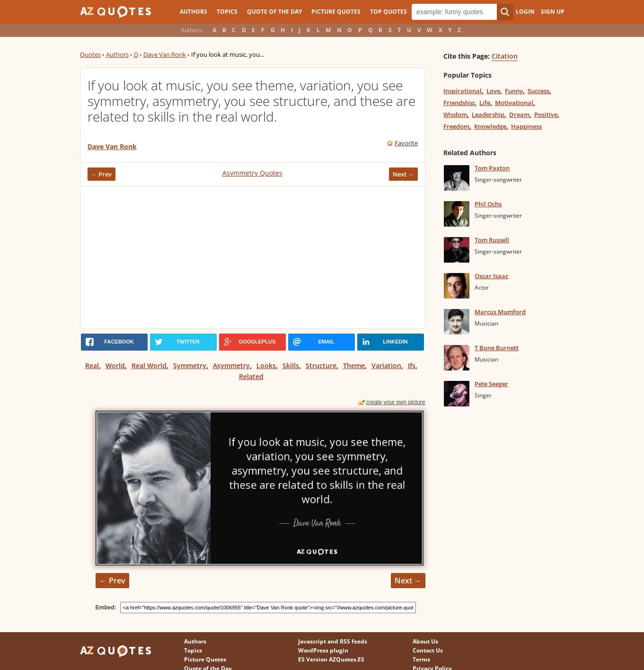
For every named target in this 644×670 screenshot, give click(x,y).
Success (538, 91)
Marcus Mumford (500, 312)
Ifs (412, 366)
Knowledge (490, 126)
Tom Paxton (492, 168)
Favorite (406, 143)
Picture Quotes (336, 12)
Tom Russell (492, 240)
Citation (505, 56)
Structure (321, 366)
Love (493, 91)
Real (92, 366)
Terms (421, 659)
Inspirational (463, 91)
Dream (519, 115)
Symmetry (190, 366)
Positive (546, 115)
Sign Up (553, 12)
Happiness (526, 126)
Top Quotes (388, 12)
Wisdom (455, 115)
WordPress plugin (323, 650)
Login (525, 12)
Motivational (514, 103)
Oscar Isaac (491, 276)
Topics (227, 12)
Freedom (456, 126)
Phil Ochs (488, 204)
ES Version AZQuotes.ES (331, 659)
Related (251, 376)
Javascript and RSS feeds (333, 641)
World (115, 366)
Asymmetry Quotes (252, 173)
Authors (194, 12)
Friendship (459, 103)
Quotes (90, 54)
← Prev (102, 174)
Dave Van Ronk (165, 54)
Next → (403, 174)
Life (485, 103)
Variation (386, 366)
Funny (514, 91)
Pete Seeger (491, 384)
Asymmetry (231, 366)
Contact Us (428, 650)
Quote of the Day (274, 12)
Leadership (488, 115)
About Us (425, 641)
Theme (354, 366)
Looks (266, 366)
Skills (291, 366)
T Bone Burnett (497, 348)
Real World (149, 366)
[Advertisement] (253, 257)
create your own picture (396, 402)
